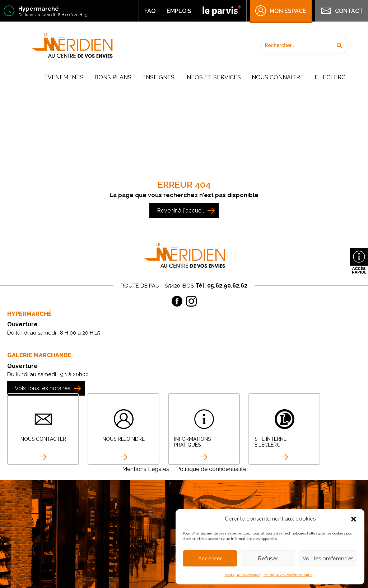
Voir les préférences (328, 559)
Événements (64, 77)
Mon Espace (281, 11)
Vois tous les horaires (43, 388)
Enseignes (158, 77)
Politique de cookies (242, 575)
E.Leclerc (330, 77)
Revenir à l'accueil (180, 211)
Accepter (210, 559)
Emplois (179, 11)
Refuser (268, 559)
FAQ (150, 11)
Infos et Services (213, 77)
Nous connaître (278, 77)
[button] (354, 519)
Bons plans (113, 77)
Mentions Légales (146, 469)
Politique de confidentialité (288, 575)
